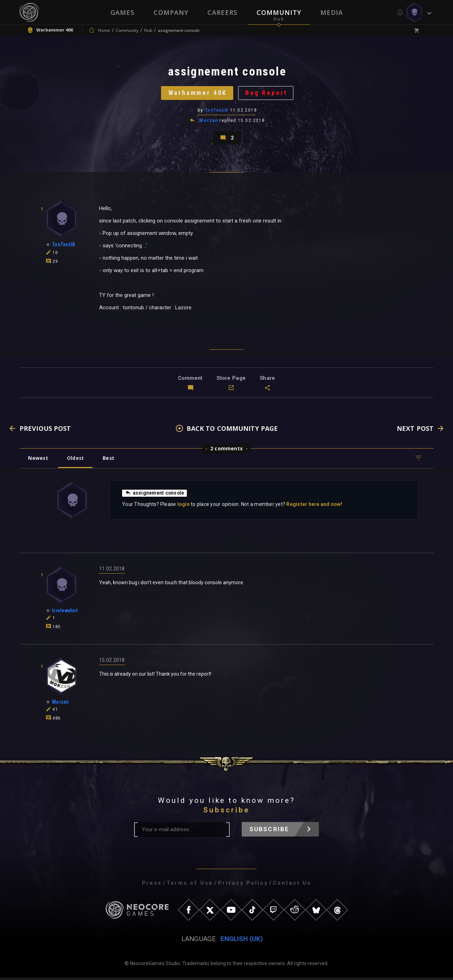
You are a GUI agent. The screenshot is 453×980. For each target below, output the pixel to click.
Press (152, 885)
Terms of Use (190, 885)
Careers (222, 12)
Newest (38, 460)
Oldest (76, 460)
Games (122, 12)
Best (110, 460)
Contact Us (292, 885)
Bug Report (267, 94)
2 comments (226, 451)
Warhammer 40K (197, 94)
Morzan (209, 122)
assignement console (155, 495)
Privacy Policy (243, 885)
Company (171, 12)
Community (279, 12)
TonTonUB (217, 112)
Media (332, 12)
